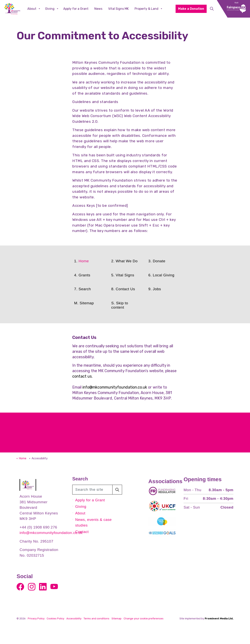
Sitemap (117, 618)
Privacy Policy (36, 618)
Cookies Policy (55, 618)
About (32, 9)
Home (84, 261)
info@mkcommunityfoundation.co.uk (115, 387)
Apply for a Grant (76, 9)
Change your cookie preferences (144, 618)
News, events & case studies (93, 522)
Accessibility (74, 618)
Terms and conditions (96, 618)
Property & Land (146, 9)
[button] (117, 490)
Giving (50, 9)
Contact (82, 532)
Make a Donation (191, 9)
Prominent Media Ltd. (219, 618)
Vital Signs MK (118, 9)
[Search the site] (97, 490)
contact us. (82, 376)
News (98, 9)
